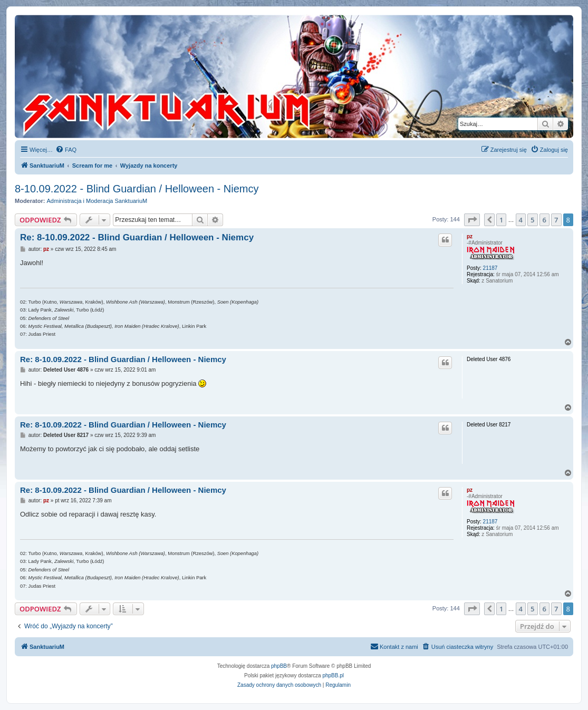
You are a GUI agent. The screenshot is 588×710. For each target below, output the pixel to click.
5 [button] (532, 220)
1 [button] (501, 220)
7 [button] (556, 220)
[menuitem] (66, 150)
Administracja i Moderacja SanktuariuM (97, 201)
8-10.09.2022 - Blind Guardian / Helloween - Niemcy (137, 189)
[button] (472, 220)
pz (470, 236)
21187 (490, 268)
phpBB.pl (333, 675)
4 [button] (521, 220)
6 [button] (544, 220)
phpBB (279, 666)
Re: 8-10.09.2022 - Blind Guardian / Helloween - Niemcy (137, 237)
